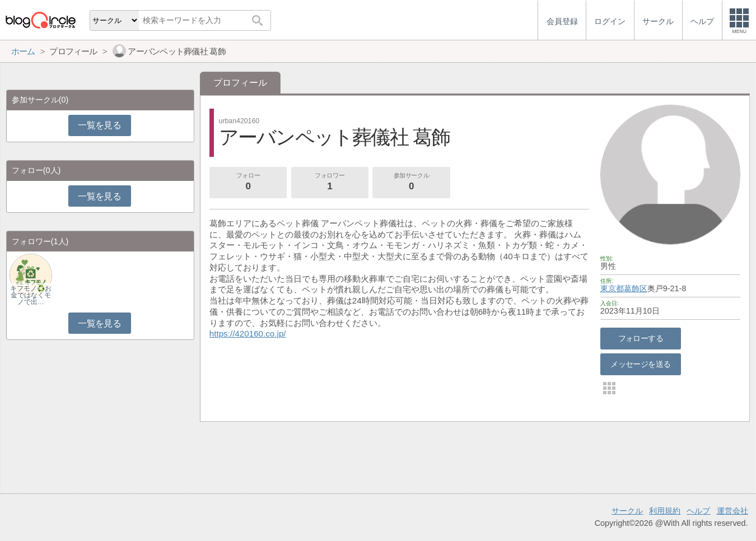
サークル (627, 511)
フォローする (641, 338)
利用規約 (665, 511)
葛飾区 (636, 288)
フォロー (248, 183)
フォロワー (330, 183)
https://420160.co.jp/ (248, 334)
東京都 (612, 288)
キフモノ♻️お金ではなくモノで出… (31, 295)
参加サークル (412, 183)
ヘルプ (698, 511)
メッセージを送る (640, 364)
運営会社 (732, 511)
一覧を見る (99, 125)
